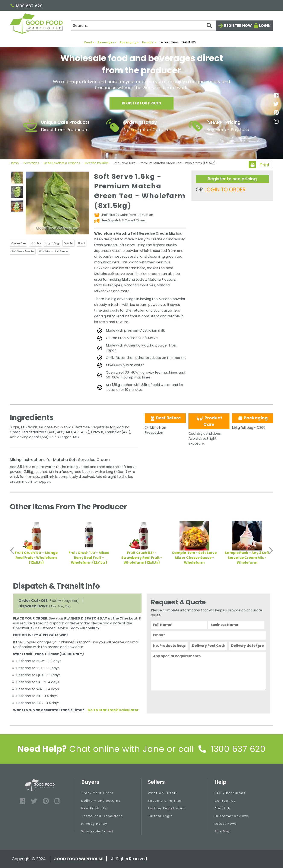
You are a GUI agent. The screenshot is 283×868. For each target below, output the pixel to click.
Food (89, 42)
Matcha (36, 243)
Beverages (107, 42)
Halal (82, 243)
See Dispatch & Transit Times (123, 220)
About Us (223, 808)
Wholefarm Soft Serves (54, 251)
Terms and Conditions (102, 816)
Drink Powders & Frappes (62, 163)
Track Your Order (97, 793)
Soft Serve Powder (23, 251)
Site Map (223, 831)
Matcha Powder (96, 163)
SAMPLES (189, 42)
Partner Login (160, 816)
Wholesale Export (97, 831)
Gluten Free (18, 243)
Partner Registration (167, 808)
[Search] (143, 26)
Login (265, 26)
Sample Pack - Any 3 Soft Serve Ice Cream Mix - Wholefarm (247, 558)
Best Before (165, 418)
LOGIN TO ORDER (225, 190)
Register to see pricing (232, 179)
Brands (149, 42)
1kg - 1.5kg (52, 243)
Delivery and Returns (101, 801)
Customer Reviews (232, 816)
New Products (94, 808)
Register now (238, 26)
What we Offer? (163, 793)
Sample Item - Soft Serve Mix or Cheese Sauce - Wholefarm (194, 558)
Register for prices (141, 104)
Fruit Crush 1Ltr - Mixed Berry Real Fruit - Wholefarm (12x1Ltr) (89, 558)
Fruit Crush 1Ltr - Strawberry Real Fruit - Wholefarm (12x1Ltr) (142, 558)
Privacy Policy (94, 824)
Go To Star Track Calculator (113, 710)
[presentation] (183, 701)
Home (15, 163)
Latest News (169, 42)
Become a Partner (165, 801)
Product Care (209, 421)
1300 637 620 (27, 6)
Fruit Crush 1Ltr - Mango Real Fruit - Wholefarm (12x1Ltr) (36, 558)
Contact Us (225, 801)
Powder (69, 243)
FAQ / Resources (230, 793)
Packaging (129, 42)
